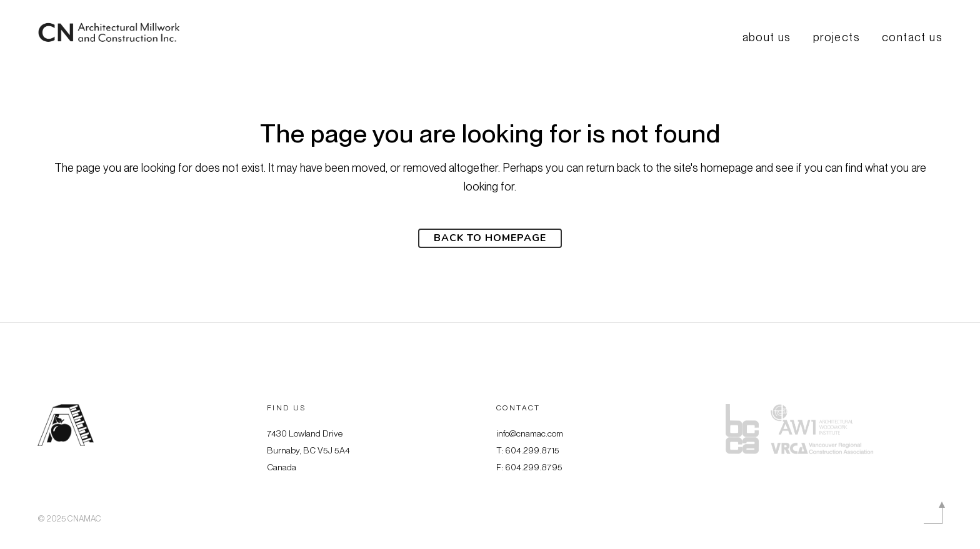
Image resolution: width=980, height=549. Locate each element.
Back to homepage (490, 238)
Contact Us (912, 37)
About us (767, 37)
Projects (837, 37)
